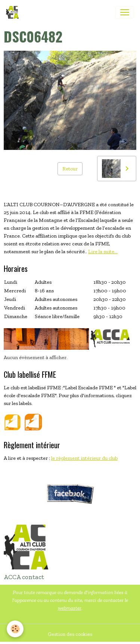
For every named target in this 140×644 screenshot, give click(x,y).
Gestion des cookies (70, 634)
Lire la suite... (103, 252)
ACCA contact (24, 577)
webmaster (70, 608)
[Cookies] (15, 629)
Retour (70, 169)
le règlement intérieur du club (84, 458)
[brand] (14, 12)
